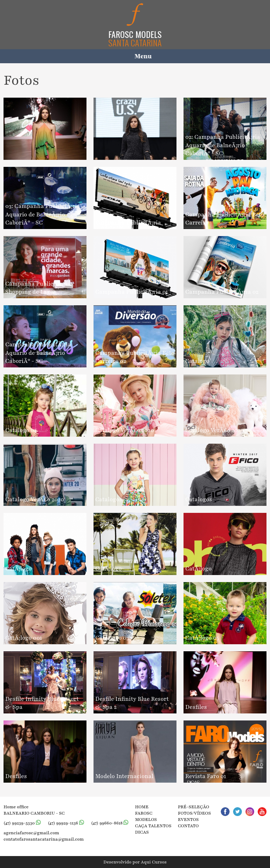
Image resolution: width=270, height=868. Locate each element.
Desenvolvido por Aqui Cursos (135, 862)
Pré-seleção (194, 807)
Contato (188, 826)
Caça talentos (153, 826)
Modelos (146, 820)
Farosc (144, 813)
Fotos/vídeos (194, 813)
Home (142, 807)
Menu (143, 56)
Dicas (142, 832)
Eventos (188, 820)
